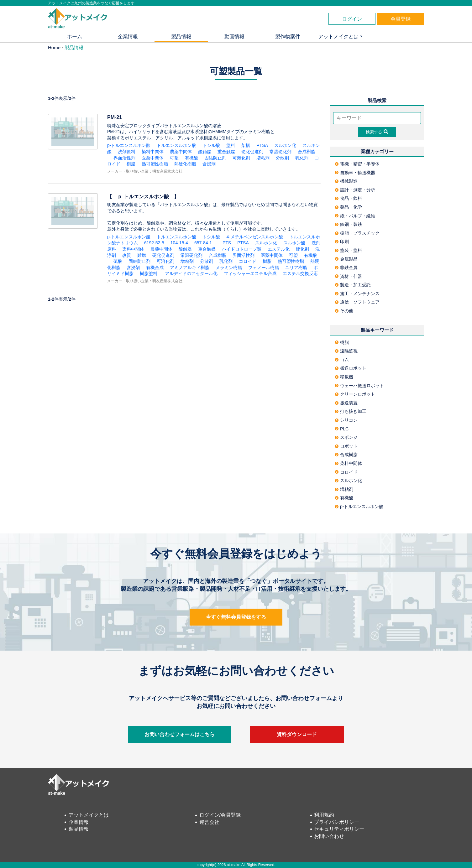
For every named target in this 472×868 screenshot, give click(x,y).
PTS (227, 243)
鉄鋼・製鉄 (348, 224)
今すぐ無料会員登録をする (236, 617)
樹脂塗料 (149, 273)
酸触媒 (205, 152)
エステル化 (279, 249)
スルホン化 (285, 145)
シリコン (346, 420)
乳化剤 (302, 158)
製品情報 (181, 36)
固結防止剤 (215, 158)
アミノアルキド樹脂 (190, 268)
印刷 (342, 242)
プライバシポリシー (337, 822)
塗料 (231, 145)
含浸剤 (209, 164)
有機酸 (191, 158)
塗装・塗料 (348, 250)
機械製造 (346, 181)
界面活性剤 (124, 158)
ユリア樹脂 (296, 268)
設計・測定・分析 (355, 190)
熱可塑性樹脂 (155, 164)
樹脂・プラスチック (357, 233)
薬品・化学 (348, 207)
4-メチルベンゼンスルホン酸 (254, 237)
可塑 (174, 158)
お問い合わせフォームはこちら (180, 734)
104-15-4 (179, 243)
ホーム (75, 36)
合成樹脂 (307, 152)
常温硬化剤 (281, 152)
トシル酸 (211, 145)
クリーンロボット (355, 394)
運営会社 (209, 822)
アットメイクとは (89, 815)
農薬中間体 (181, 152)
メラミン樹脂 (229, 268)
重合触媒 (226, 152)
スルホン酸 (294, 243)
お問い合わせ (329, 836)
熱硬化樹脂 (185, 164)
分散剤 (282, 158)
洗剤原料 (127, 152)
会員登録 (401, 19)
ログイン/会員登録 (220, 815)
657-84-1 (205, 243)
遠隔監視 (346, 351)
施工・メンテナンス (357, 294)
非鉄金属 (346, 268)
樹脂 (131, 164)
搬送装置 (346, 403)
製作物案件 (288, 36)
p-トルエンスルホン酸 (129, 145)
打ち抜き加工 (351, 411)
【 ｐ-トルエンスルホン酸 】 (146, 197)
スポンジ (346, 437)
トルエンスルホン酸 (176, 145)
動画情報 (234, 36)
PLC (342, 429)
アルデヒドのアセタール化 (191, 273)
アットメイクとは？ (341, 36)
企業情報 (128, 36)
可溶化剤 (241, 158)
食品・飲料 (348, 198)
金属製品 (346, 259)
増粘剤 (263, 158)
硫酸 (118, 261)
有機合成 (155, 268)
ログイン (352, 19)
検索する (377, 132)
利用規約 (324, 815)
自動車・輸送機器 (355, 173)
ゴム (342, 360)
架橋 (246, 145)
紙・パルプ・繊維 (355, 216)
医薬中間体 (153, 158)
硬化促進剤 (252, 152)
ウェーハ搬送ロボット (359, 386)
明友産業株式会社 (167, 171)
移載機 (344, 377)
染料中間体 (153, 152)
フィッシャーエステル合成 (250, 273)
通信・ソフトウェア (357, 302)
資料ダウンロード (297, 734)
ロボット (346, 446)
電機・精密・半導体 (357, 164)
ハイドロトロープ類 (242, 249)
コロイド (248, 261)
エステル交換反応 (300, 273)
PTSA (262, 145)
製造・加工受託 (353, 285)
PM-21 (115, 117)
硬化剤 (302, 249)
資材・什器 (348, 276)
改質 (127, 255)
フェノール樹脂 (264, 268)
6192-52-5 (154, 243)
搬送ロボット (351, 368)
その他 (344, 311)
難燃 (142, 255)
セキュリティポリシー (339, 829)
